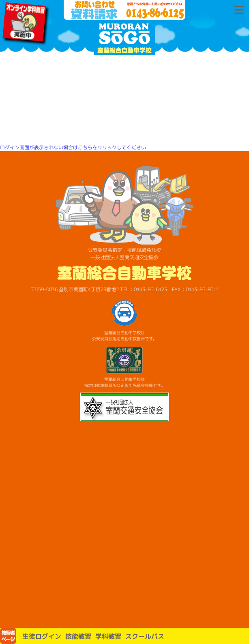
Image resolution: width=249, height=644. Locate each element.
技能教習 (78, 636)
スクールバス (145, 636)
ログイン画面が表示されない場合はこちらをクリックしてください (73, 147)
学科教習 (108, 636)
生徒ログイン (42, 636)
